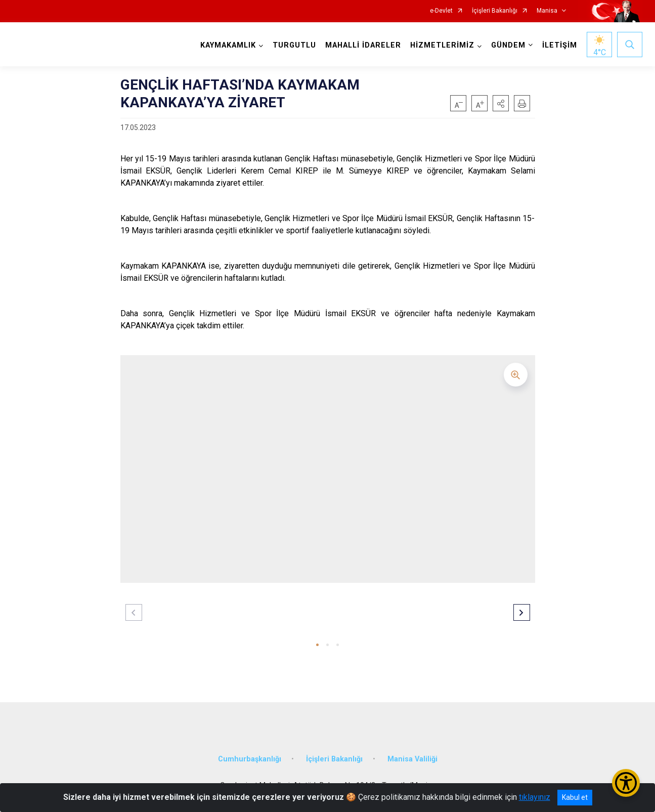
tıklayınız (535, 797)
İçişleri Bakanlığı (495, 11)
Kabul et (575, 797)
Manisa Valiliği (412, 759)
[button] (501, 103)
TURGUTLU (294, 45)
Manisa (547, 11)
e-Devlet (441, 11)
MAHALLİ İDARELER (363, 45)
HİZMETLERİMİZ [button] (442, 45)
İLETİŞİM (560, 45)
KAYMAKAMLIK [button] (228, 45)
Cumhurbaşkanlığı (250, 759)
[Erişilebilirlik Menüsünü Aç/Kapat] (626, 783)
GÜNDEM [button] (508, 45)
